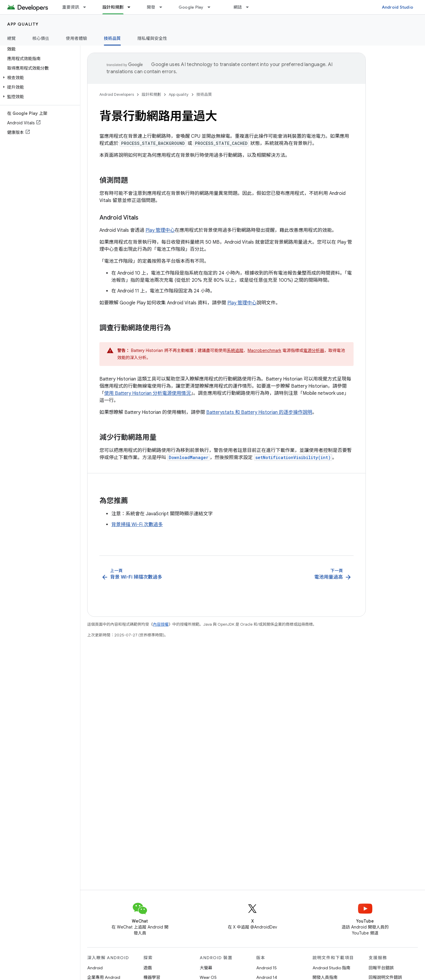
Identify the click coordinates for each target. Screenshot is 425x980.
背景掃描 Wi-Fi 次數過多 (137, 525)
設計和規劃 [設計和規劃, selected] (113, 7)
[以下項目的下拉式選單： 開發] (163, 7)
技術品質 (204, 94)
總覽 (11, 38)
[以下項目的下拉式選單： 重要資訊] (87, 7)
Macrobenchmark (264, 350)
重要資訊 (71, 7)
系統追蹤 (235, 350)
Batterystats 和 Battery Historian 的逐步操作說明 (259, 412)
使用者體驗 (77, 38)
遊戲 (148, 968)
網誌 (238, 7)
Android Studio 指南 (331, 968)
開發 (151, 7)
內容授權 (161, 624)
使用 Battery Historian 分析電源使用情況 (147, 393)
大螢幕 (206, 968)
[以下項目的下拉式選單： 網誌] (250, 7)
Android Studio (398, 7)
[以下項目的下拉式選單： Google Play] (212, 7)
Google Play (191, 7)
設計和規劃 (151, 94)
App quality (23, 24)
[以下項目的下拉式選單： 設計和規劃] (132, 7)
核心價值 (41, 38)
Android (95, 968)
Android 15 (267, 968)
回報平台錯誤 (381, 968)
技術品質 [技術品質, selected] (112, 38)
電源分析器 (314, 350)
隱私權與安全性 (152, 38)
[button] (39, 78)
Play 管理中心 (160, 230)
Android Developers (117, 94)
